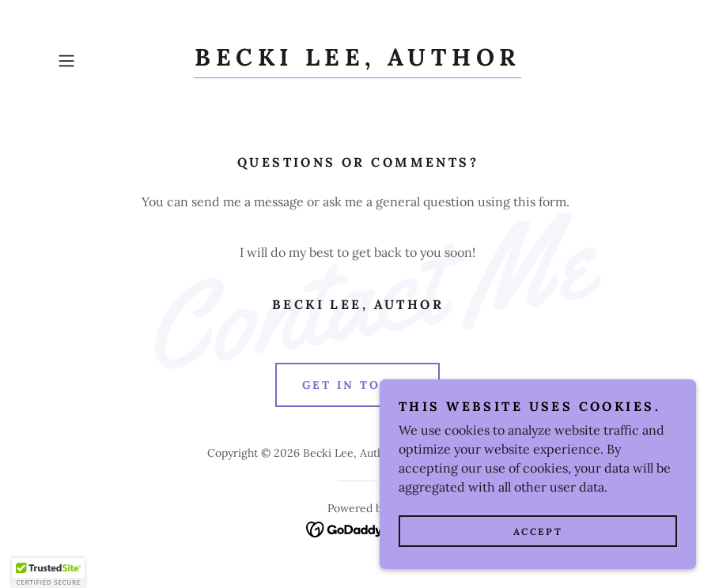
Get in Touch (358, 385)
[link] (357, 61)
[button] (96, 61)
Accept (538, 531)
